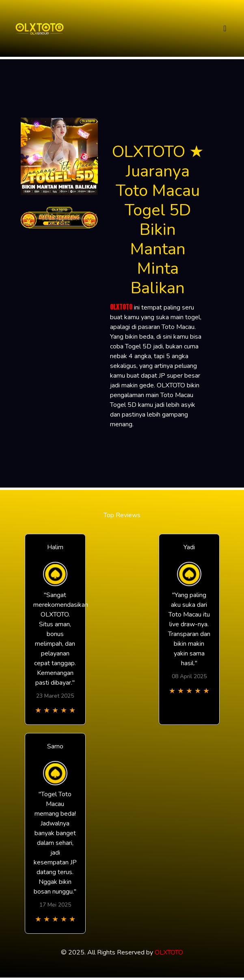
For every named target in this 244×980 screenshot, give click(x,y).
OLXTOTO (121, 307)
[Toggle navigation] (225, 29)
